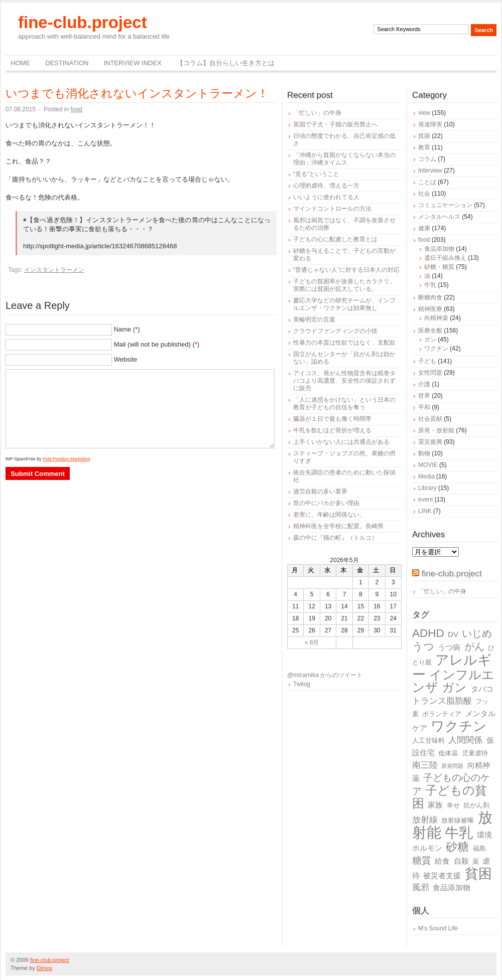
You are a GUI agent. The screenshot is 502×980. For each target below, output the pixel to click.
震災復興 (430, 442)
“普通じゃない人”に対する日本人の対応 (346, 270)
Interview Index (132, 63)
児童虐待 (475, 753)
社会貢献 (430, 419)
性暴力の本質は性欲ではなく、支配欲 (344, 343)
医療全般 (430, 331)
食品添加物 (439, 249)
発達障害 (430, 124)
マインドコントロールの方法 (332, 209)
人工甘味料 (428, 741)
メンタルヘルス (439, 217)
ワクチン (436, 349)
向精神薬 (436, 318)
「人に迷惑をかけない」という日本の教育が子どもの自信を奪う (344, 403)
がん (474, 646)
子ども (427, 361)
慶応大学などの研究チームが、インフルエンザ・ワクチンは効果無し (344, 304)
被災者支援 (442, 875)
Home (20, 63)
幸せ (453, 805)
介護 (424, 384)
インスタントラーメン (54, 270)
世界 (424, 396)
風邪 (421, 887)
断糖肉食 (430, 297)
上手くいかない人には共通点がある (341, 442)
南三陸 (425, 765)
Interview (430, 171)
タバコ (482, 689)
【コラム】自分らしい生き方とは (226, 63)
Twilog (302, 684)
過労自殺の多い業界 (320, 492)
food (76, 109)
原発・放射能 (436, 430)
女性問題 (430, 373)
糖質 (422, 860)
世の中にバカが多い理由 (326, 503)
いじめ (477, 633)
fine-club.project (83, 22)
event (425, 500)
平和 (424, 407)
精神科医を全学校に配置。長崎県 (338, 526)
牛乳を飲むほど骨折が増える (332, 430)
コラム (427, 159)
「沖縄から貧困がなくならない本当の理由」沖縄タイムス (344, 159)
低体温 (448, 753)
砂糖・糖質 (439, 267)
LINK (425, 511)
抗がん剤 (476, 805)
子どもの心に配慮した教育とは (335, 239)
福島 (479, 848)
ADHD (428, 633)
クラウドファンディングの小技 (335, 331)
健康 (424, 228)
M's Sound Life (438, 928)
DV (453, 634)
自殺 (461, 861)
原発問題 (452, 766)
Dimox (44, 968)
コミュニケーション (445, 205)
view (424, 113)
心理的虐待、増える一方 (326, 186)
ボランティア (442, 714)
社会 (424, 194)
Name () (127, 329)
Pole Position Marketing (67, 459)
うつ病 (449, 647)
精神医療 (430, 309)
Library (427, 488)
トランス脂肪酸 (442, 701)
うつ (423, 646)
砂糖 (457, 847)
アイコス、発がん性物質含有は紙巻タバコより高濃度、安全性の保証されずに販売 (344, 381)
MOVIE (428, 465)
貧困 (424, 136)
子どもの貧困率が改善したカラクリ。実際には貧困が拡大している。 (344, 285)
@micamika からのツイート (325, 675)
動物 (424, 453)
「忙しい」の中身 (317, 113)
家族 (435, 805)
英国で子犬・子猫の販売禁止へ (335, 124)
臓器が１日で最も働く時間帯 (332, 419)
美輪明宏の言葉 (314, 319)
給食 (442, 861)
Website (126, 359)
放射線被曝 (458, 820)
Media (426, 476)
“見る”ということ (316, 174)
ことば (427, 182)
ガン (430, 340)
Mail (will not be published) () (157, 344)
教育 (424, 147)
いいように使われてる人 (326, 197)
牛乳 (430, 285)
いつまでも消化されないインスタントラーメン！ (137, 93)
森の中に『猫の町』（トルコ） (335, 538)
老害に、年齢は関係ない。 (329, 515)
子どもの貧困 (450, 797)
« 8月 (312, 642)
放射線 (425, 820)
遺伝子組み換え (445, 258)
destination (67, 63)
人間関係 (465, 740)
